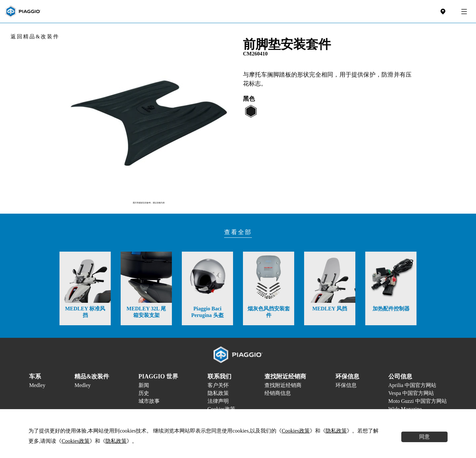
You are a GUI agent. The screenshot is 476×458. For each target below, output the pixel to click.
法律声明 (218, 401)
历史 (144, 393)
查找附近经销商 (283, 385)
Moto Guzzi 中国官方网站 (418, 401)
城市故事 (149, 401)
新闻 (144, 385)
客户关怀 (218, 385)
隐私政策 (218, 393)
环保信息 (346, 385)
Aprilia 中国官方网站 (412, 385)
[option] (149, 117)
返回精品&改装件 (35, 36)
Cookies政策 (296, 431)
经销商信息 (278, 393)
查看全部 (238, 232)
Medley (37, 385)
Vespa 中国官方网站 (411, 393)
